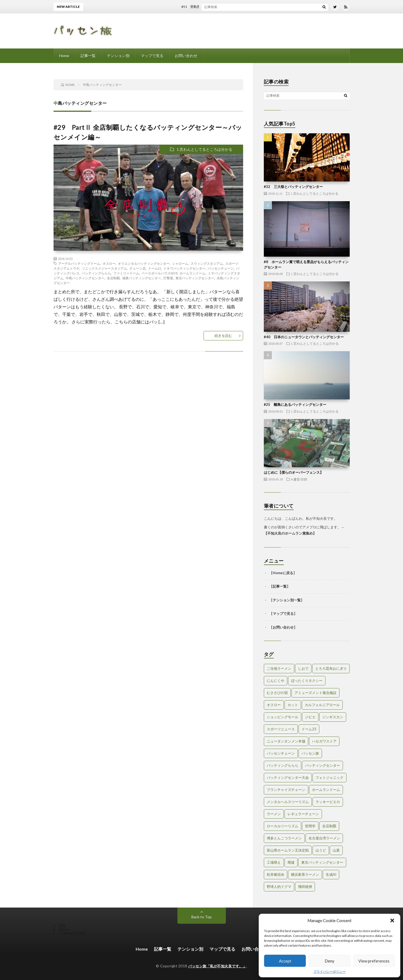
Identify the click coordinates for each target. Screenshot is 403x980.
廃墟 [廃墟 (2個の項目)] (291, 862)
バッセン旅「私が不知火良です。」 (217, 966)
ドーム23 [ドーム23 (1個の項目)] (309, 729)
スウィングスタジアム (207, 263)
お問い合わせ (186, 56)
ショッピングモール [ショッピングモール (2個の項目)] (283, 717)
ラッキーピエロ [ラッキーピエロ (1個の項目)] (328, 802)
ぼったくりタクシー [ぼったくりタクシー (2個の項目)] (307, 681)
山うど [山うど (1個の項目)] (321, 850)
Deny (330, 961)
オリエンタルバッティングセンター (144, 263)
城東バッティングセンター (142, 278)
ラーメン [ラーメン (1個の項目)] (274, 814)
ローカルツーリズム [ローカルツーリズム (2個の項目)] (283, 826)
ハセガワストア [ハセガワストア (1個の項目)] (324, 741)
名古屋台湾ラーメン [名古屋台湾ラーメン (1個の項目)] (324, 838)
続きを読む (223, 336)
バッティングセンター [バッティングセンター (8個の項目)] (323, 765)
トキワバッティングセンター (184, 268)
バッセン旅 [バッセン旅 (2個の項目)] (310, 753)
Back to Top (201, 917)
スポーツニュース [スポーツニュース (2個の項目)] (281, 729)
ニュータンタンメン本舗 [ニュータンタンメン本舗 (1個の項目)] (286, 741)
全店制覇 (113, 278)
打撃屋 (168, 278)
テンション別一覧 (287, 600)
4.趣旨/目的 (299, 479)
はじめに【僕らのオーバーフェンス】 (294, 472)
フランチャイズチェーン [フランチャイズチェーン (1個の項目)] (286, 790)
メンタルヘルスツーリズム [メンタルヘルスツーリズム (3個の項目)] (288, 802)
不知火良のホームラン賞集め (290, 533)
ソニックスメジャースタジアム (104, 268)
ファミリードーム (126, 273)
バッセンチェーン (221, 268)
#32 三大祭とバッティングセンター (293, 187)
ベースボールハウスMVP (160, 273)
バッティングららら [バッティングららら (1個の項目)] (283, 765)
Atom (64, 929)
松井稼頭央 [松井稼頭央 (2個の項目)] (276, 874)
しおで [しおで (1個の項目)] (303, 668)
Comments (72, 933)
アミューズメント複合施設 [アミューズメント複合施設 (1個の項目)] (316, 693)
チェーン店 (138, 268)
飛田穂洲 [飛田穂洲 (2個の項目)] (305, 887)
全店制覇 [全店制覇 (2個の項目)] (329, 826)
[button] (392, 920)
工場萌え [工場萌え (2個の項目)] (274, 862)
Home (64, 56)
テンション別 (118, 56)
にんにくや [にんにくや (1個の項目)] (276, 681)
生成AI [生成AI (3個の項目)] (331, 874)
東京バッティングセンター (195, 278)
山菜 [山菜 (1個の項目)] (336, 850)
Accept (285, 961)
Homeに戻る (283, 573)
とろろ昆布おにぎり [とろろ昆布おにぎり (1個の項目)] (331, 668)
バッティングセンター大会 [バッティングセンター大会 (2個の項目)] (288, 777)
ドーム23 (155, 268)
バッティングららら (96, 273)
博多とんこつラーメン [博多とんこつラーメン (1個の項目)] (284, 838)
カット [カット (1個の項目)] (293, 705)
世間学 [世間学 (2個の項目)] (310, 826)
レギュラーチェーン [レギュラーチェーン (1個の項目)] (303, 814)
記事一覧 (88, 56)
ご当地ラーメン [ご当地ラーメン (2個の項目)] (279, 668)
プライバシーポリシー (330, 972)
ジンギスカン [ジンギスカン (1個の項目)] (333, 717)
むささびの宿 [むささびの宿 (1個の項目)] (277, 693)
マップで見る (152, 56)
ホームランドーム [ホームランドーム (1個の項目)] (326, 790)
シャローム (180, 263)
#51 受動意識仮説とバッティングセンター (217, 7)
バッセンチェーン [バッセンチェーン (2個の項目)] (281, 753)
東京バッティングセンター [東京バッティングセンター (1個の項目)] (322, 862)
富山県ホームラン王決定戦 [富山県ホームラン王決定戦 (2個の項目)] (288, 850)
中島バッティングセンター (85, 278)
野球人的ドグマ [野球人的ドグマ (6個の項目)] (279, 887)
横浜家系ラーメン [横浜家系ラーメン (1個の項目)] (305, 874)
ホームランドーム (192, 273)
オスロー (109, 263)
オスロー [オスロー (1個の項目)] (274, 705)
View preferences (374, 961)
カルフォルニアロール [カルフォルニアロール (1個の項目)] (322, 705)
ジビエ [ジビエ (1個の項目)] (310, 717)
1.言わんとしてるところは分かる (204, 149)
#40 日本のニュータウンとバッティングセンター (304, 337)
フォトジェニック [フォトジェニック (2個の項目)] (330, 777)
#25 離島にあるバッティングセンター (295, 404)
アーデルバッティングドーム (79, 263)
